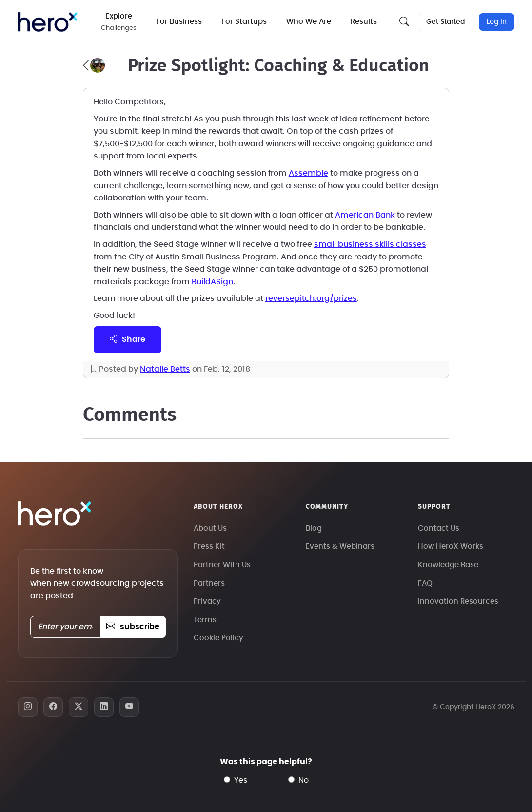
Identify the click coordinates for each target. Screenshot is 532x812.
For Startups (244, 22)
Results (364, 22)
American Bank (365, 215)
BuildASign (212, 282)
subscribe (133, 627)
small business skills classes (370, 244)
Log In (497, 22)
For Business (179, 22)
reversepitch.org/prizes (311, 298)
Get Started (445, 22)
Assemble (308, 173)
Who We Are (309, 22)
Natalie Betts (165, 369)
